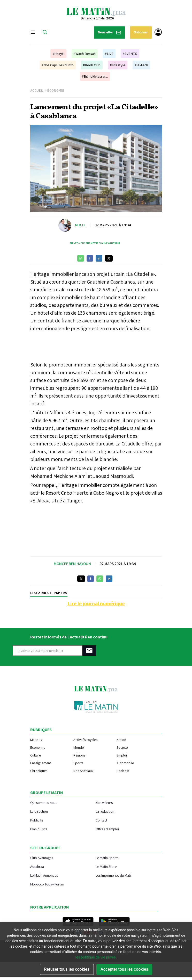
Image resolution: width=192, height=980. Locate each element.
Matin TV (36, 740)
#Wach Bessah (85, 54)
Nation (121, 740)
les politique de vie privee (96, 957)
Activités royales (85, 740)
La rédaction (105, 811)
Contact (101, 820)
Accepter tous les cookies (124, 969)
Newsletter (110, 33)
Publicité (37, 820)
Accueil (37, 91)
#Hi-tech (141, 65)
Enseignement (41, 763)
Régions (79, 755)
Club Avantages (42, 858)
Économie (56, 91)
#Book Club (92, 65)
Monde (79, 747)
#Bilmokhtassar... (95, 76)
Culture (36, 755)
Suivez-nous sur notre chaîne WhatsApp (95, 243)
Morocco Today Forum (47, 884)
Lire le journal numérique (96, 603)
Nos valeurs (104, 802)
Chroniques (39, 771)
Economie (38, 747)
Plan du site (39, 829)
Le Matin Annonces (44, 875)
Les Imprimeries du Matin (114, 875)
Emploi (122, 755)
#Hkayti (58, 54)
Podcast (123, 771)
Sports (78, 763)
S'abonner (141, 32)
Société (122, 747)
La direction (39, 811)
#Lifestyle (118, 65)
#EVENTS (130, 54)
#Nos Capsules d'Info (58, 65)
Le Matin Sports (107, 858)
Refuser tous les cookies (67, 969)
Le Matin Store (106, 866)
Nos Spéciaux (83, 771)
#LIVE (109, 54)
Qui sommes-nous (44, 802)
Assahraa (37, 866)
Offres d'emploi (107, 829)
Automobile (125, 763)
